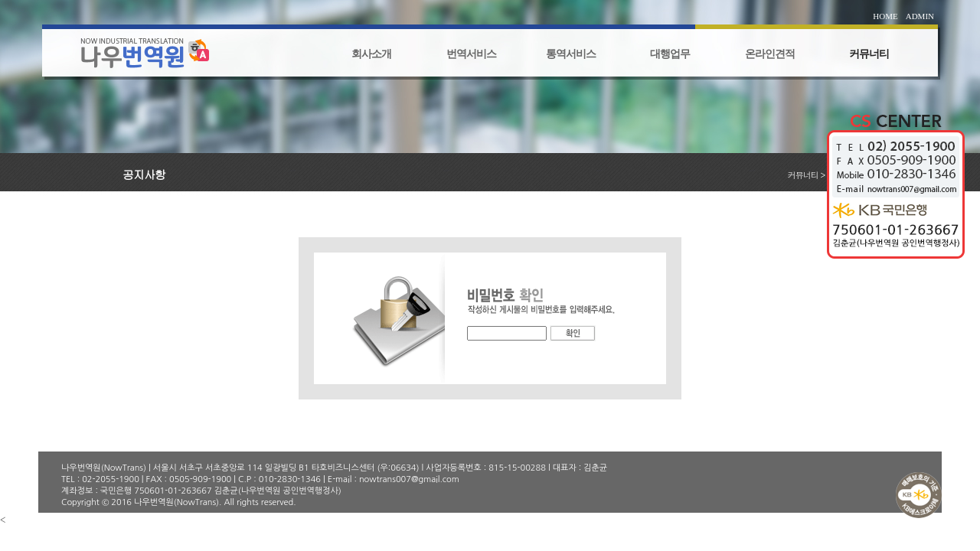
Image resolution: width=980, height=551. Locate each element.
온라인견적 (770, 54)
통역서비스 (571, 54)
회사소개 (371, 54)
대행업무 (670, 54)
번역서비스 (471, 54)
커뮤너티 (869, 54)
